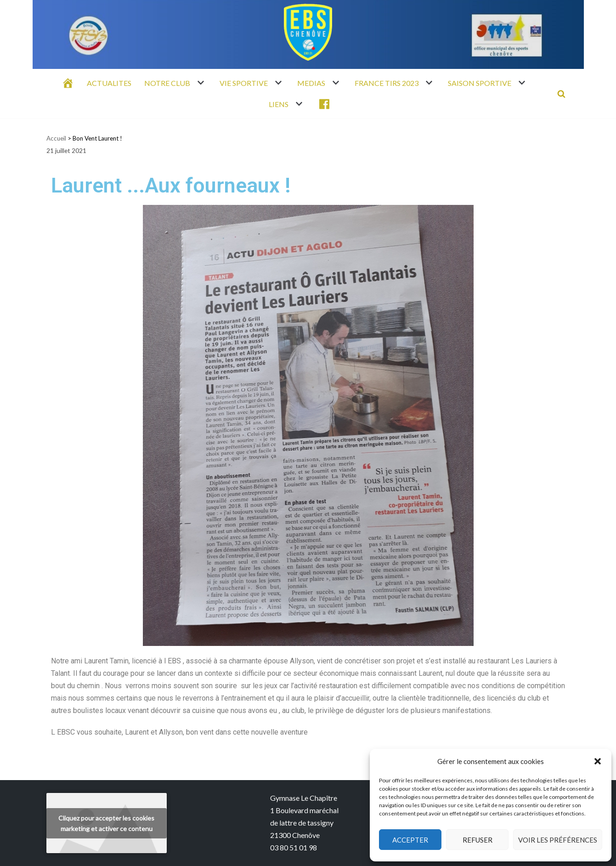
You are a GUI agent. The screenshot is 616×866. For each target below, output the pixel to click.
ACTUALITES (109, 83)
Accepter (410, 840)
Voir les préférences (558, 840)
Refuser (478, 840)
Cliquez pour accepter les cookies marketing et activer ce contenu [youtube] (106, 823)
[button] (598, 761)
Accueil (56, 138)
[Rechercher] (561, 94)
